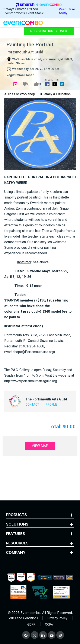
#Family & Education (55, 94)
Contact (32, 405)
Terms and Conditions (23, 618)
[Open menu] (74, 23)
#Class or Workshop (20, 94)
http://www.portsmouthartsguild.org (31, 381)
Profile (51, 405)
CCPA (49, 624)
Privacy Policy (57, 618)
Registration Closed (49, 31)
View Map (40, 446)
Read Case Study (67, 11)
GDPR (31, 624)
